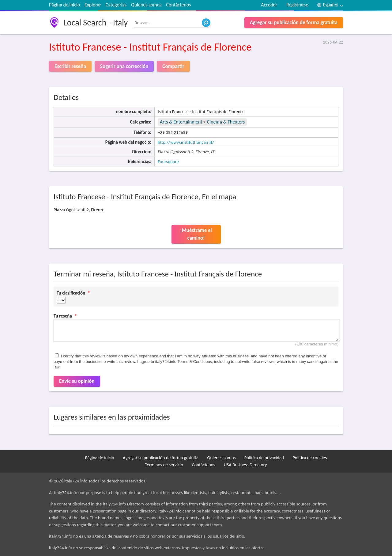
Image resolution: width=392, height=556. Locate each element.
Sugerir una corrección (124, 66)
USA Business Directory (245, 465)
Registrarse (297, 5)
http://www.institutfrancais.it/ (186, 142)
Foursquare (168, 162)
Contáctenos (178, 5)
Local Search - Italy (96, 23)
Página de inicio (64, 5)
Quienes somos (146, 5)
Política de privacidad (264, 458)
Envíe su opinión (77, 381)
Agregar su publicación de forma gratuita (294, 23)
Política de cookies (310, 458)
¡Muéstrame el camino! (196, 234)
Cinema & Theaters (226, 122)
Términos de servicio (164, 465)
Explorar (93, 5)
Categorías (116, 5)
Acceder (269, 5)
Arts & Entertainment (182, 122)
